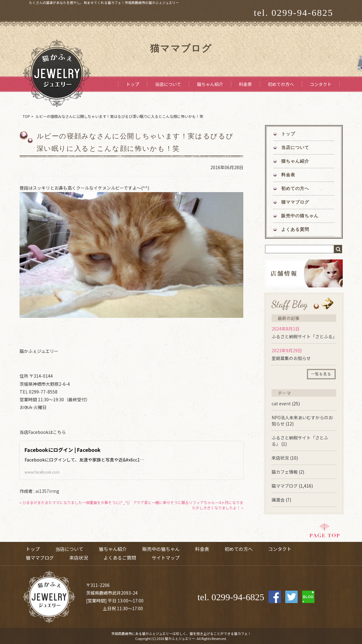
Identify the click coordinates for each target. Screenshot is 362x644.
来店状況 (280, 458)
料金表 (245, 84)
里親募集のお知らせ (291, 358)
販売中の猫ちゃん (300, 216)
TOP (26, 116)
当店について (168, 84)
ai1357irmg (47, 491)
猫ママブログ (295, 202)
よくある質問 (295, 230)
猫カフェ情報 (285, 472)
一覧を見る (321, 374)
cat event (281, 403)
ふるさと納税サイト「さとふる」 (304, 336)
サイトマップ (166, 558)
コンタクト (321, 84)
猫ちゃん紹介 (210, 84)
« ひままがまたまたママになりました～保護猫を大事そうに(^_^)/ (75, 502)
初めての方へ (281, 84)
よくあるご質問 (120, 558)
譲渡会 (278, 500)
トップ (133, 84)
